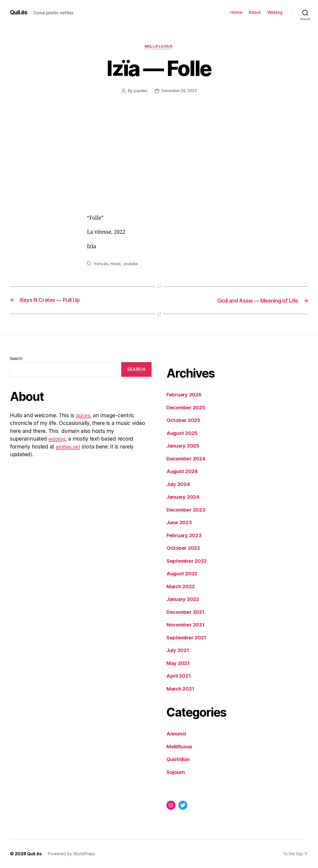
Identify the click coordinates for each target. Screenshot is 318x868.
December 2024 (187, 459)
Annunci (177, 734)
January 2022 (184, 599)
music (116, 264)
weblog (57, 439)
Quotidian (179, 759)
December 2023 (187, 510)
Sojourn (176, 772)
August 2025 (183, 433)
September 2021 (187, 638)
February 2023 (185, 536)
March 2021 (181, 689)
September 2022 (187, 561)
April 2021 (179, 676)
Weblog (275, 12)
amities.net (69, 447)
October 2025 (184, 420)
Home (236, 12)
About (255, 12)
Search (16, 359)
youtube (131, 264)
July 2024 (179, 484)
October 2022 (184, 548)
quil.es (84, 416)
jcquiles (139, 91)
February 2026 (185, 395)
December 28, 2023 (179, 91)
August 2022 (183, 574)
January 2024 (184, 497)
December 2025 (187, 408)
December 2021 (186, 612)
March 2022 (181, 587)
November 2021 (186, 625)
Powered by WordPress (71, 854)
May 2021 (179, 663)
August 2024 (183, 471)
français (101, 264)
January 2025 (184, 446)
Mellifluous (159, 47)
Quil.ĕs (19, 12)
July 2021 (179, 650)
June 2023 (180, 523)
